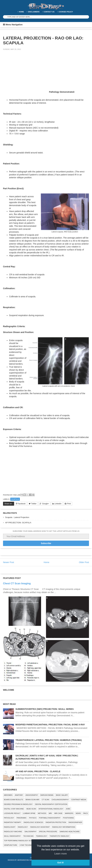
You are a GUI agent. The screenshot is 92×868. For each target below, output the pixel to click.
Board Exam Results (13, 800)
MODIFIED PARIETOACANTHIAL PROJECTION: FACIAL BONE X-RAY (50, 725)
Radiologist (10, 827)
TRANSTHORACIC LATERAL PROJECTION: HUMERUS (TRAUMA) (49, 740)
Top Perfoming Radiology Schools (20, 841)
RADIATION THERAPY (13, 822)
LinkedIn (58, 504)
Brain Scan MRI (32, 800)
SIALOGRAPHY (30, 832)
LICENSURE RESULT (12, 813)
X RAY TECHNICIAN (27, 845)
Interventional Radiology (51, 809)
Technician (28, 836)
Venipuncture (11, 845)
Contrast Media (79, 800)
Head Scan (31, 809)
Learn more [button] (61, 854)
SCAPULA (15, 499)
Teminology (42, 836)
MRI (50, 813)
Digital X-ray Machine (14, 809)
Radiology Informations (64, 827)
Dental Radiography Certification (51, 804)
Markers (69, 813)
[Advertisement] (26, 74)
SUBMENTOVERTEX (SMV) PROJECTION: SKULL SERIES (45, 709)
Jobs (68, 809)
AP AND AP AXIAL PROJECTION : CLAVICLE (38, 771)
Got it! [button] (61, 863)
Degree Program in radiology (18, 804)
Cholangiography (60, 800)
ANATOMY (19, 795)
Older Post (84, 562)
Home (21, 12)
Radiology (23, 827)
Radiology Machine (13, 832)
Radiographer (75, 822)
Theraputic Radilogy (59, 836)
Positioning (69, 818)
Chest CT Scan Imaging (17, 583)
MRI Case (58, 813)
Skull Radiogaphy (12, 836)
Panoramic (22, 818)
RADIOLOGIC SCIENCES (33, 822)
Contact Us (49, 12)
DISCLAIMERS (34, 12)
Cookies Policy (66, 12)
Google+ (46, 504)
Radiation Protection (56, 822)
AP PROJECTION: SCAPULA (18, 523)
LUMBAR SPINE (29, 813)
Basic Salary (62, 795)
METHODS (42, 813)
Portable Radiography (50, 818)
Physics (33, 818)
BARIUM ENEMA (47, 795)
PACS (86, 813)
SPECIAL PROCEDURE (48, 832)
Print (69, 504)
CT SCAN (46, 800)
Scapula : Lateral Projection (17, 517)
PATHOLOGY (9, 818)
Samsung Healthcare (70, 832)
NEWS (78, 813)
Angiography (32, 795)
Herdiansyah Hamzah (27, 860)
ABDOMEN (8, 795)
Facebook (22, 504)
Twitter (34, 504)
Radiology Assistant (40, 827)
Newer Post (8, 562)
